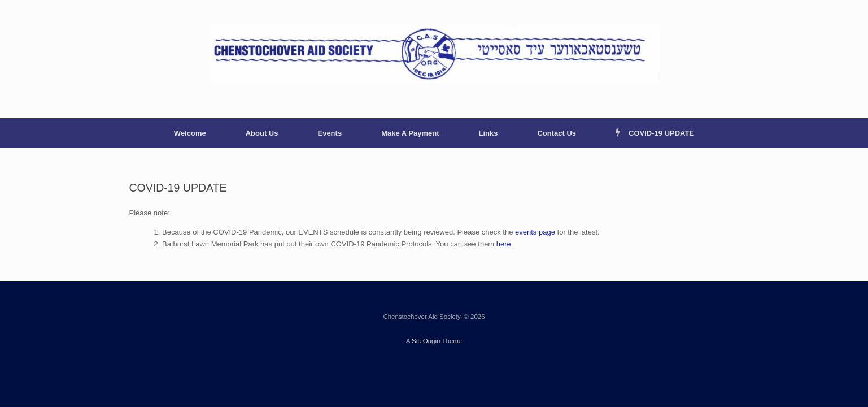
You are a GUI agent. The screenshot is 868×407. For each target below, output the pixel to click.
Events (330, 133)
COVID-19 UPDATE (655, 133)
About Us (262, 133)
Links (488, 133)
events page (535, 232)
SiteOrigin (426, 341)
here (504, 244)
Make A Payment (410, 133)
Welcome (190, 133)
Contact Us (557, 133)
